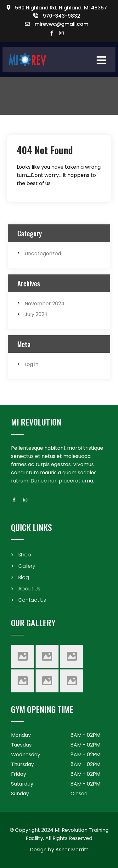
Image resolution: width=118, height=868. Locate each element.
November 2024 (45, 304)
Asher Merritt (72, 850)
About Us (29, 589)
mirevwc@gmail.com (62, 24)
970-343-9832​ (62, 16)
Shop (25, 555)
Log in (31, 364)
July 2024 (36, 314)
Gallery (27, 566)
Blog (24, 577)
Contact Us (32, 600)
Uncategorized (43, 254)
